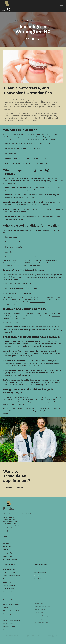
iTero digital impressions (44, 186)
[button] (62, 6)
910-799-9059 (7, 527)
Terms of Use (9, 553)
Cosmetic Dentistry (36, 20)
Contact (8, 547)
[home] (7, 6)
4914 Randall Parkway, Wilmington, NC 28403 (17, 514)
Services (23, 20)
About (7, 538)
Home (16, 20)
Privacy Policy (9, 550)
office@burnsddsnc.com (11, 531)
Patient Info (9, 544)
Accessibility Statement (12, 556)
